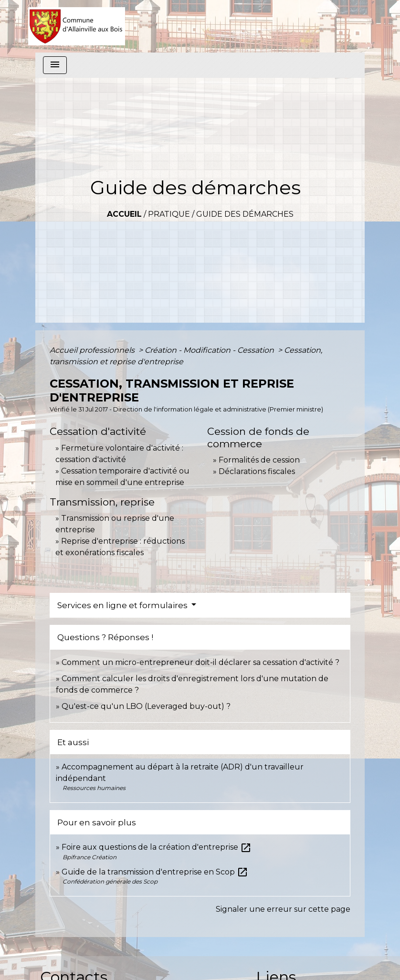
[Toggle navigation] (55, 65)
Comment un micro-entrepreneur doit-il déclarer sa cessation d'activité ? (200, 662)
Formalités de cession (259, 460)
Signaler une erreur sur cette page (283, 909)
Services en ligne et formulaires (123, 605)
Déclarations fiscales (257, 471)
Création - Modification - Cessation (210, 350)
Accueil (124, 214)
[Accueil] (77, 26)
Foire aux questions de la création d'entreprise (157, 847)
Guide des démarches (245, 214)
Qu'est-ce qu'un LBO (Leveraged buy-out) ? (146, 706)
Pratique (169, 214)
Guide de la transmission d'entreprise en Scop (155, 872)
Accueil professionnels (93, 350)
